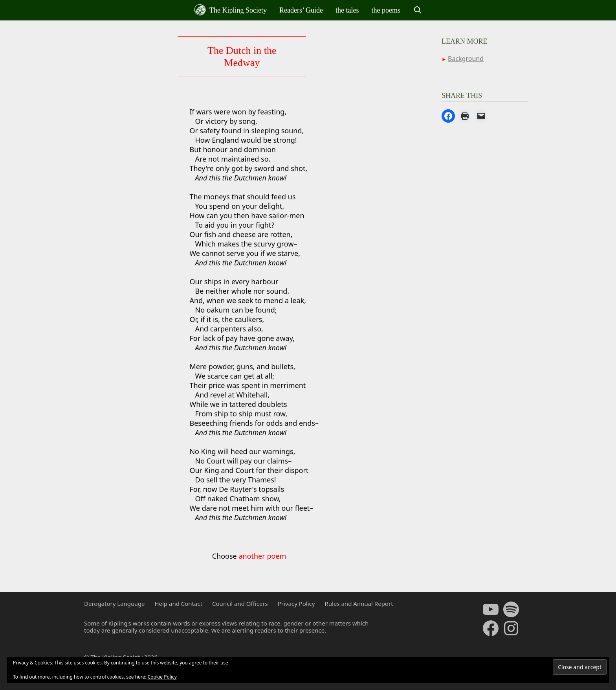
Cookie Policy (162, 677)
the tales (347, 10)
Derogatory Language (114, 604)
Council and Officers (240, 604)
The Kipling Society (230, 10)
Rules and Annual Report (359, 604)
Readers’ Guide (301, 10)
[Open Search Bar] (417, 10)
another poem (262, 556)
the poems (386, 10)
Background (466, 59)
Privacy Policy (296, 604)
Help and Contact (178, 604)
